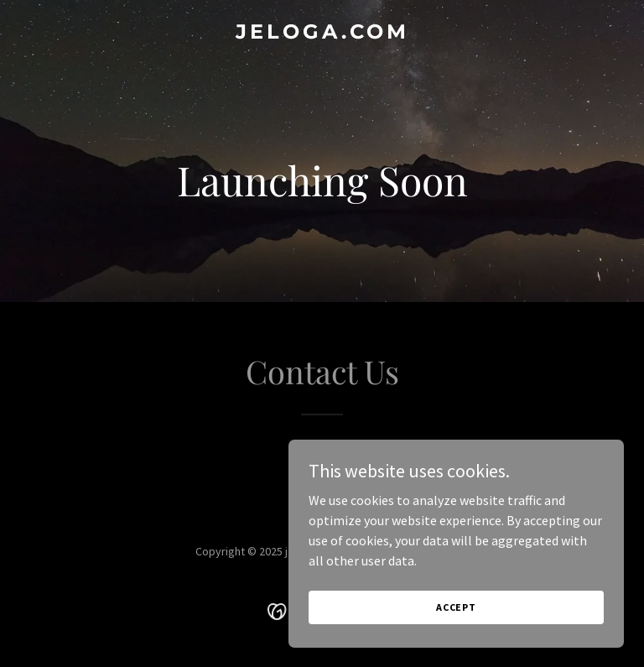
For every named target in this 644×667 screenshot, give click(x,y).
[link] (322, 34)
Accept (456, 607)
